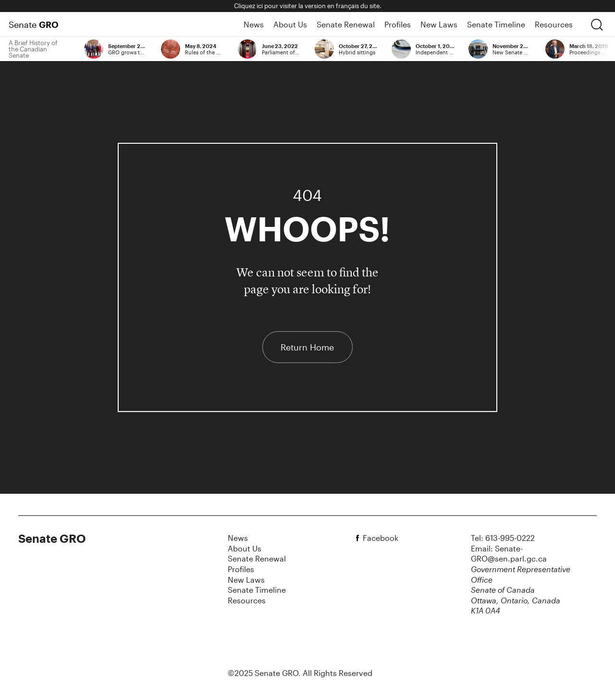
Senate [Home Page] (34, 25)
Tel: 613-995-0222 (503, 538)
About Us (290, 24)
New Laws (439, 24)
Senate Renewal (346, 24)
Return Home (307, 347)
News (254, 24)
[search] (597, 25)
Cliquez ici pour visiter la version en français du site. (308, 6)
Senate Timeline (496, 24)
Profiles (398, 24)
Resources (554, 24)
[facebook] (359, 538)
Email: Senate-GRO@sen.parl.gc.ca (509, 554)
